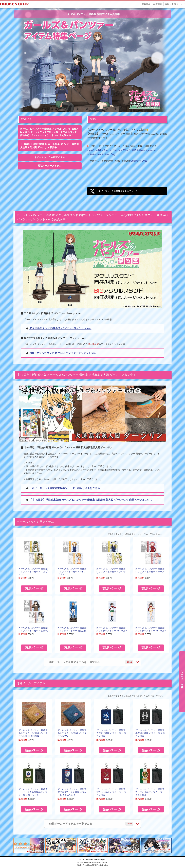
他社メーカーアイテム (50, 166)
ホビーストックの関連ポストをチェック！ (119, 191)
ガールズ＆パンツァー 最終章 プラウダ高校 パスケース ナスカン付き (111, 792)
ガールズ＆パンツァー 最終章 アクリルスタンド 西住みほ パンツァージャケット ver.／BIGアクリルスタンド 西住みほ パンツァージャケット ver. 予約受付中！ (49, 132)
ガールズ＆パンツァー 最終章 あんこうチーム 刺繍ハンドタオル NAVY (72, 733)
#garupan (151, 150)
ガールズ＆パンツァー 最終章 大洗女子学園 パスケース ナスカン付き (111, 733)
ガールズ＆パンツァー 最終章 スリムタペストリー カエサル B (151, 629)
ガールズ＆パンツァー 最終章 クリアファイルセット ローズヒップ (150, 572)
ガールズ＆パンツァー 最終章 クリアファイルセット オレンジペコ (72, 572)
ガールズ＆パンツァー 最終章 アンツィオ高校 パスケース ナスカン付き (150, 792)
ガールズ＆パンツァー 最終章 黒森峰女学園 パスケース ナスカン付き (150, 733)
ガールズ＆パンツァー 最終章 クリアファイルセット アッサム (111, 572)
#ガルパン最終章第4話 (133, 150)
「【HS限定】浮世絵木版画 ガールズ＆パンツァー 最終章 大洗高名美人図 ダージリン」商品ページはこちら (91, 500)
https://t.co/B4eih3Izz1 (98, 150)
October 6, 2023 (139, 161)
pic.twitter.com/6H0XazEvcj (101, 154)
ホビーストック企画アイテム (50, 157)
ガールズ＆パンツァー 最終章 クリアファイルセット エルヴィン (33, 572)
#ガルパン (115, 150)
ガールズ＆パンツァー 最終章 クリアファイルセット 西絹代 (33, 629)
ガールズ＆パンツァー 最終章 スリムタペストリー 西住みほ (72, 629)
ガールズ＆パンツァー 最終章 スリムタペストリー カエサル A (112, 629)
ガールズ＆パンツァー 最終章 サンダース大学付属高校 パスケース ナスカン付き (33, 792)
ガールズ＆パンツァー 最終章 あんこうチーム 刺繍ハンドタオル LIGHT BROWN (33, 733)
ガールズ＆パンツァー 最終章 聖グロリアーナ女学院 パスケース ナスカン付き (72, 792)
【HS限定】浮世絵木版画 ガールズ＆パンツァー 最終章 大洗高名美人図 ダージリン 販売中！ (50, 146)
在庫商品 (158, 4)
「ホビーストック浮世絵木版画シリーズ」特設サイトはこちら (65, 488)
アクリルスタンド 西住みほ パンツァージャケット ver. (60, 328)
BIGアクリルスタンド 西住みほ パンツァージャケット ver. (63, 353)
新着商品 (146, 4)
